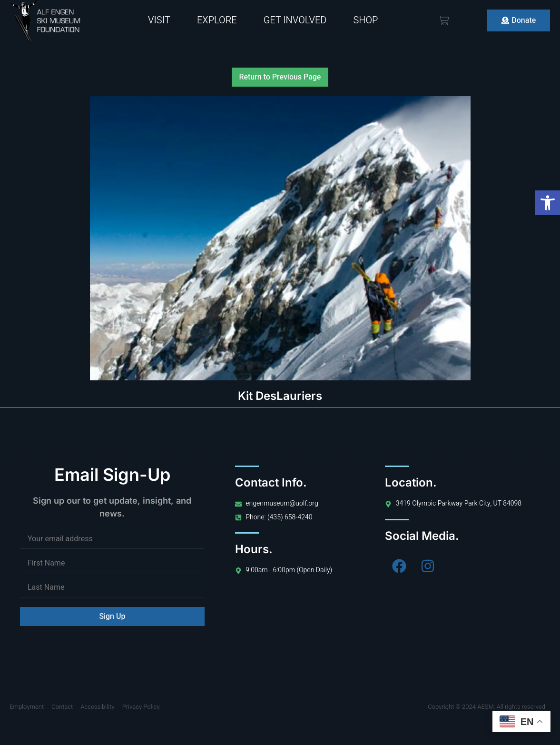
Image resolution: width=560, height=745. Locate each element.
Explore (217, 20)
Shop (365, 20)
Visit (159, 20)
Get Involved (295, 20)
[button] (548, 203)
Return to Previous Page (280, 77)
